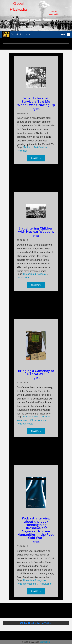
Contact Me (45, 642)
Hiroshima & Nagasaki (35, 274)
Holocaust (23, 151)
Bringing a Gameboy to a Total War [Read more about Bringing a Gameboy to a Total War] (36, 372)
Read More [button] (36, 158)
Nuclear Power (31, 417)
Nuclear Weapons (27, 584)
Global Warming (39, 420)
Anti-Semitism (41, 147)
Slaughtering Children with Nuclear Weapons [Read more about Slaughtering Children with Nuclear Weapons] (36, 230)
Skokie (27, 147)
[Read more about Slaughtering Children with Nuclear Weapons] (36, 211)
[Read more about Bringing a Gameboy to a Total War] (36, 346)
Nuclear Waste (25, 424)
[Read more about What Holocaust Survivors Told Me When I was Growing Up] (36, 77)
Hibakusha (23, 278)
